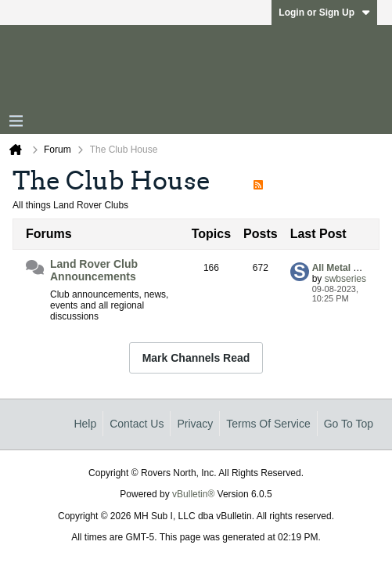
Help (85, 424)
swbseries (345, 279)
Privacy (195, 424)
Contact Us (137, 424)
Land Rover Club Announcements (94, 270)
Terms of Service (268, 424)
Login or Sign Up (324, 13)
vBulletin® (193, 494)
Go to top (349, 424)
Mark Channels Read (196, 358)
